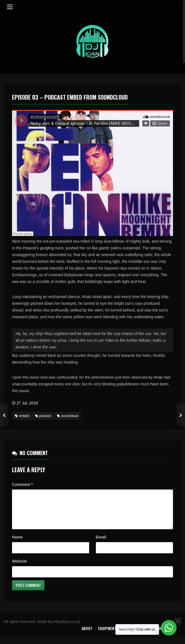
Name (17, 544)
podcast (43, 416)
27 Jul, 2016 (27, 403)
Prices (128, 635)
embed (22, 416)
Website (19, 568)
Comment (22, 484)
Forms (145, 635)
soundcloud (67, 416)
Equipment (107, 635)
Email (101, 544)
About (87, 635)
